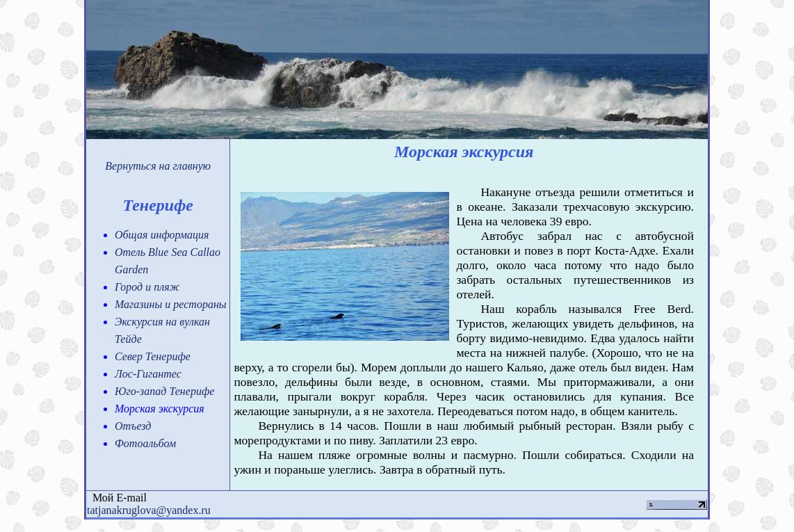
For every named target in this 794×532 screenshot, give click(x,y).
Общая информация (162, 235)
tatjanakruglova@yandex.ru (149, 510)
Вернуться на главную (158, 166)
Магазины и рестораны (171, 304)
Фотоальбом (145, 443)
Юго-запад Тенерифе (164, 391)
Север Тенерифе (153, 356)
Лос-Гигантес (148, 374)
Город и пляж (147, 287)
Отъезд (133, 426)
